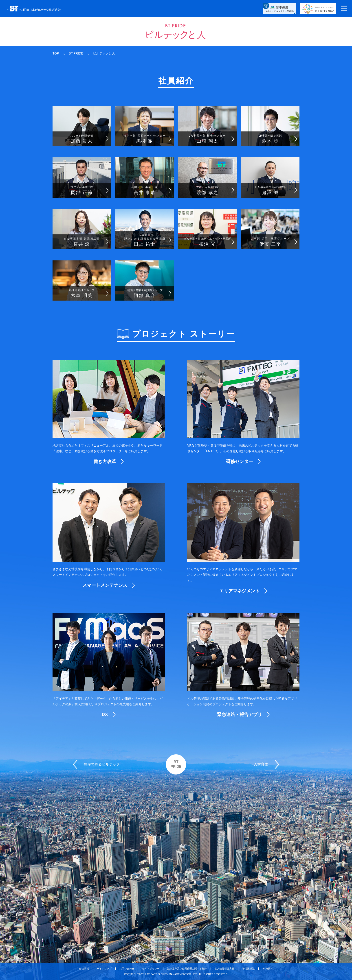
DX (105, 714)
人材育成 (261, 764)
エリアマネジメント (240, 591)
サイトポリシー (151, 969)
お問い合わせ (127, 969)
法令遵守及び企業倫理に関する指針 (187, 969)
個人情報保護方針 (224, 969)
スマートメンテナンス (105, 585)
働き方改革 (105, 461)
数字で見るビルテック (102, 764)
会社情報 (84, 969)
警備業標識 (248, 969)
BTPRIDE (176, 764)
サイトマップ (104, 969)
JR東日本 (268, 969)
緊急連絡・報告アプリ (240, 714)
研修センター (240, 461)
